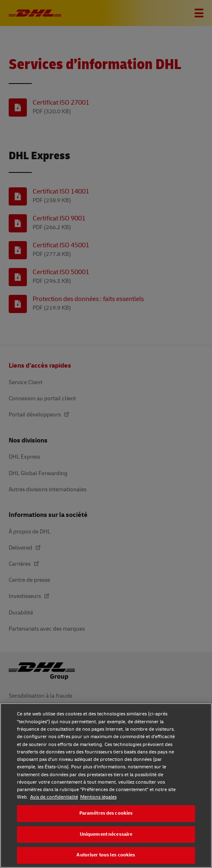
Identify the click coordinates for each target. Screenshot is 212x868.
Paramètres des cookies (106, 813)
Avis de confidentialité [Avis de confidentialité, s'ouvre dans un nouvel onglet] (54, 797)
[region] (106, 786)
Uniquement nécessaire (106, 834)
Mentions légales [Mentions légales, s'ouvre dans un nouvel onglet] (98, 797)
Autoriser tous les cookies (106, 855)
